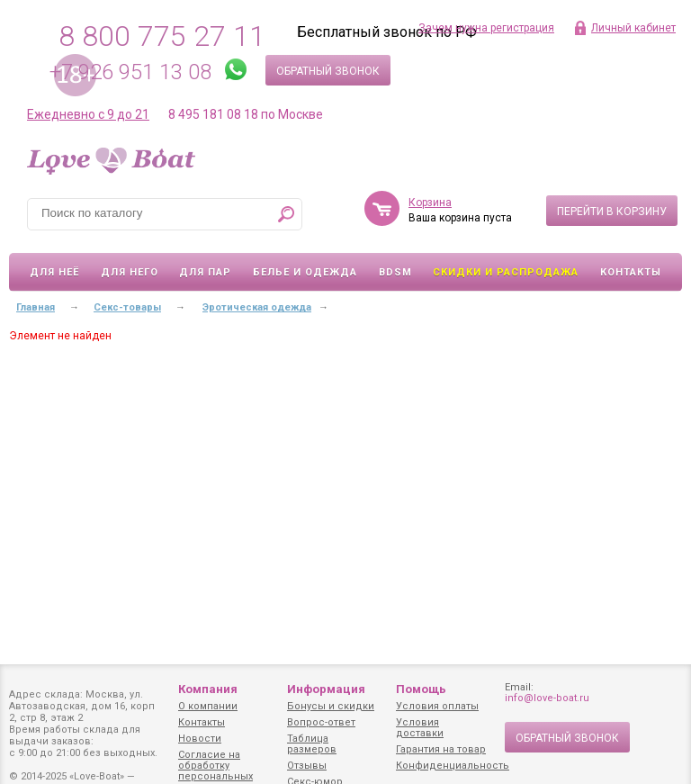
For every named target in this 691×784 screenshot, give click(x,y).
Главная (36, 307)
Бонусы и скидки (331, 706)
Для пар (205, 272)
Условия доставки (420, 728)
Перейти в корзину (612, 212)
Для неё (54, 272)
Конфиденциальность (453, 766)
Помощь (421, 689)
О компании (208, 706)
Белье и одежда (305, 272)
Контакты (631, 272)
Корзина (430, 203)
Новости (200, 739)
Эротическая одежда (257, 307)
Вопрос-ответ (321, 722)
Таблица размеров (312, 744)
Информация (326, 689)
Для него (130, 272)
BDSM (395, 272)
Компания (208, 689)
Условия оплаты (437, 706)
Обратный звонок (328, 71)
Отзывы (307, 766)
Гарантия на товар (441, 749)
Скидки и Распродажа (506, 272)
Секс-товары (127, 307)
